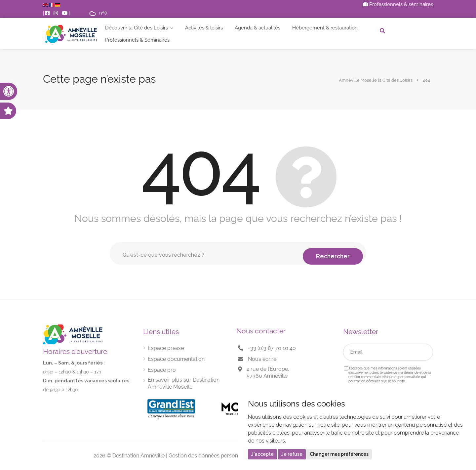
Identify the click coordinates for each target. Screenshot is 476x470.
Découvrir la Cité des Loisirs (137, 28)
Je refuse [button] (292, 454)
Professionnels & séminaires (398, 4)
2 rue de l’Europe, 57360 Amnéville (268, 372)
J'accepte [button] (262, 454)
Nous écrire (262, 359)
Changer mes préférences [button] (339, 454)
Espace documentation (176, 359)
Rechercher (333, 253)
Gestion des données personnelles (210, 456)
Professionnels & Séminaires (137, 40)
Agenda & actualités (258, 28)
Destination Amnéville (139, 456)
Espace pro (162, 370)
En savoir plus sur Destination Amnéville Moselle (184, 383)
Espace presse (166, 348)
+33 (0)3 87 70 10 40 (272, 348)
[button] (9, 91)
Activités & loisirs (204, 28)
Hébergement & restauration (325, 28)
